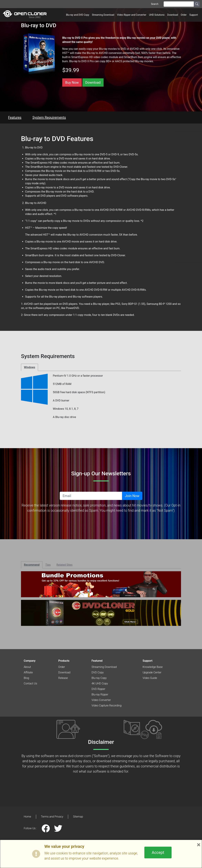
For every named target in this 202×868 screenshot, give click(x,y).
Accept (158, 852)
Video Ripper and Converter (132, 15)
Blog (26, 678)
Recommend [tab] (32, 565)
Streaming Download (103, 15)
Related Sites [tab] (64, 565)
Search (155, 4)
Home (27, 817)
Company (30, 661)
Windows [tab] (30, 367)
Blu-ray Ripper (100, 694)
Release (63, 678)
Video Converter (101, 700)
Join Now (132, 496)
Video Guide (150, 678)
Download (173, 15)
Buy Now (72, 82)
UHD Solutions (157, 15)
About (27, 667)
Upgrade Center (152, 672)
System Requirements (49, 117)
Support (194, 15)
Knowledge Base (153, 667)
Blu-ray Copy (99, 678)
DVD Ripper (98, 689)
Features (15, 117)
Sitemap (78, 817)
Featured (97, 661)
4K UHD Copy (100, 683)
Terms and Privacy (52, 817)
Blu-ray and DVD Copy (78, 15)
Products (64, 661)
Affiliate (28, 672)
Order (184, 15)
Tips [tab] (48, 565)
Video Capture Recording (107, 706)
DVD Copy (98, 672)
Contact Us (30, 683)
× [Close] (199, 845)
